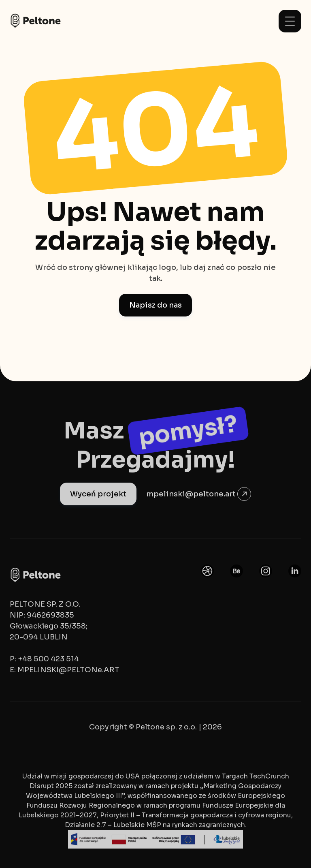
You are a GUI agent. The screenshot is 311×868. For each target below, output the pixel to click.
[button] (290, 21)
